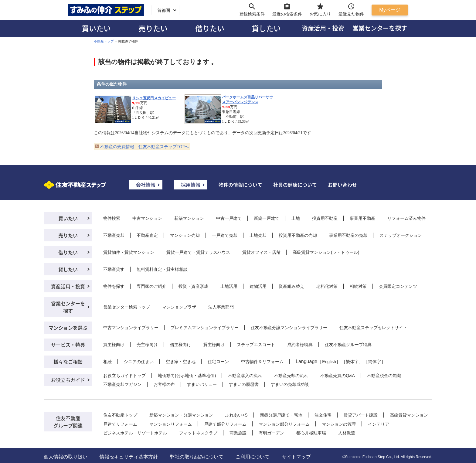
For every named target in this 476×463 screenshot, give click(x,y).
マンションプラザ (179, 307)
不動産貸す (114, 269)
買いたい (96, 28)
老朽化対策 (327, 286)
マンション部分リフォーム (284, 424)
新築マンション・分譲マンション (181, 415)
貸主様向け (214, 345)
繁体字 (352, 362)
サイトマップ (296, 457)
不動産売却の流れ (291, 376)
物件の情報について (240, 185)
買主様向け (114, 345)
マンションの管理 (339, 424)
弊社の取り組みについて (197, 457)
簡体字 (375, 362)
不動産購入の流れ (245, 376)
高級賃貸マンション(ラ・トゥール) (326, 252)
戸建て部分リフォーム (225, 424)
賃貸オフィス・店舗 (261, 252)
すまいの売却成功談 (290, 384)
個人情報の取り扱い (66, 457)
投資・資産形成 (193, 286)
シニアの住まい (139, 362)
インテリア (379, 424)
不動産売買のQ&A (338, 376)
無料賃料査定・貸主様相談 (162, 269)
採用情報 (191, 185)
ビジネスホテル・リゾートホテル (135, 433)
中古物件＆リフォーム (262, 362)
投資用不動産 (325, 218)
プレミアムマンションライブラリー (205, 328)
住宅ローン (218, 362)
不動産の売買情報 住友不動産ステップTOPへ (144, 147)
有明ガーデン (271, 433)
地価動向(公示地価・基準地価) (187, 376)
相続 (107, 362)
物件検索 (112, 218)
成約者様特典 (300, 345)
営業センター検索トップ (127, 307)
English (329, 362)
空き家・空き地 (181, 362)
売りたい (153, 28)
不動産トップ (104, 41)
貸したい (266, 28)
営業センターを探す (380, 28)
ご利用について (253, 457)
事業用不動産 (362, 218)
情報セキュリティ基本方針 (129, 457)
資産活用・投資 (323, 28)
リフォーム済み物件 (406, 218)
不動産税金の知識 (384, 376)
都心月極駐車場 (311, 433)
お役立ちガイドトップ (124, 376)
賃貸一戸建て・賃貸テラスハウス (198, 252)
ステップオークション (401, 235)
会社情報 (146, 185)
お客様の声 (164, 384)
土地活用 (229, 286)
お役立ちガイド (68, 380)
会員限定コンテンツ (398, 286)
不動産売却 (114, 235)
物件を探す (114, 286)
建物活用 (258, 286)
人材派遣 (347, 433)
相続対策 (358, 286)
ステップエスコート (256, 345)
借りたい (210, 28)
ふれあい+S (236, 415)
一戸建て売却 (225, 235)
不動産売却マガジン (122, 384)
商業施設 (238, 433)
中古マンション (147, 218)
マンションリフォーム (171, 424)
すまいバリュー (202, 384)
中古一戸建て (229, 218)
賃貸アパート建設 (361, 415)
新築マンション (189, 218)
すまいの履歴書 (244, 384)
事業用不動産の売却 (348, 235)
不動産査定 (147, 235)
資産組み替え (291, 286)
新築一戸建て (267, 218)
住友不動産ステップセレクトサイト (373, 328)
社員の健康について (295, 185)
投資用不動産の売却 (298, 235)
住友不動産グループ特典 (348, 345)
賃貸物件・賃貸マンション (129, 252)
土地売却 (258, 235)
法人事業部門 (221, 307)
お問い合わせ (342, 185)
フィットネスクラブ (198, 433)
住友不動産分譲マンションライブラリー (289, 328)
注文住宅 (323, 415)
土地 (296, 218)
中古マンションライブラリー (131, 328)
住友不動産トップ (120, 415)
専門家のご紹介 (151, 286)
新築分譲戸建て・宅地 (281, 415)
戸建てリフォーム (120, 424)
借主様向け (181, 345)
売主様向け (147, 345)
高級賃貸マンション (409, 415)
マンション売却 (185, 235)
